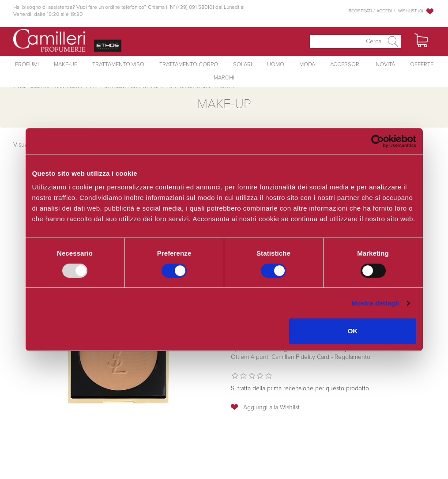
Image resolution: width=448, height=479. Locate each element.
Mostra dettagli (375, 303)
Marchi (224, 78)
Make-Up (66, 65)
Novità (385, 65)
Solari (243, 65)
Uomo (276, 65)
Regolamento (352, 357)
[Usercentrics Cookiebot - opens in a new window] (378, 141)
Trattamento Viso (118, 65)
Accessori (345, 65)
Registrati (360, 11)
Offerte (422, 65)
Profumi (27, 65)
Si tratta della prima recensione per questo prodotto (300, 388)
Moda (307, 65)
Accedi (384, 11)
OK (353, 331)
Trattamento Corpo (189, 65)
